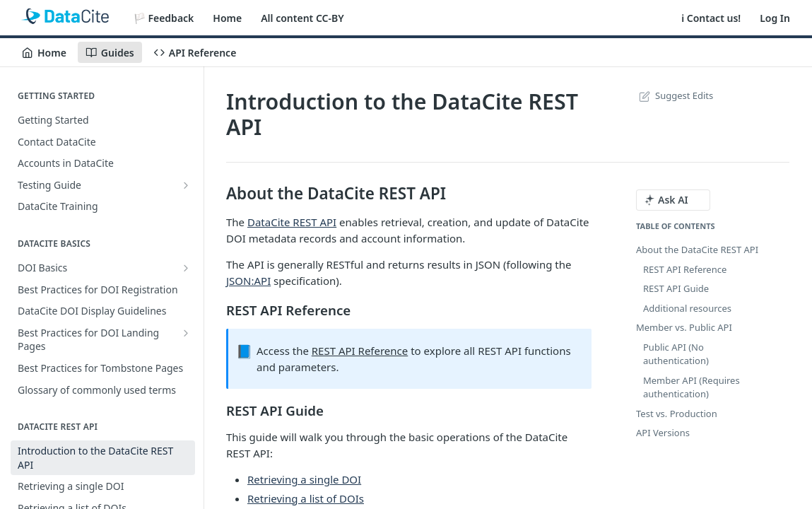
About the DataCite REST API (697, 250)
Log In (775, 18)
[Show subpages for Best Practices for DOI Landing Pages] (186, 333)
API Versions (663, 433)
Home (227, 18)
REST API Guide (676, 288)
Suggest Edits (675, 95)
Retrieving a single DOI (304, 479)
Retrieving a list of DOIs (306, 498)
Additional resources (687, 308)
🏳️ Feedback (164, 18)
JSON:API (248, 281)
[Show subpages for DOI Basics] (186, 268)
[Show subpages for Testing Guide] (186, 185)
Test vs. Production (677, 414)
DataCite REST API (292, 222)
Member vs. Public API (684, 327)
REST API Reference (360, 351)
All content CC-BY (302, 18)
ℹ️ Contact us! (711, 18)
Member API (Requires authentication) (692, 387)
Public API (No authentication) (676, 354)
